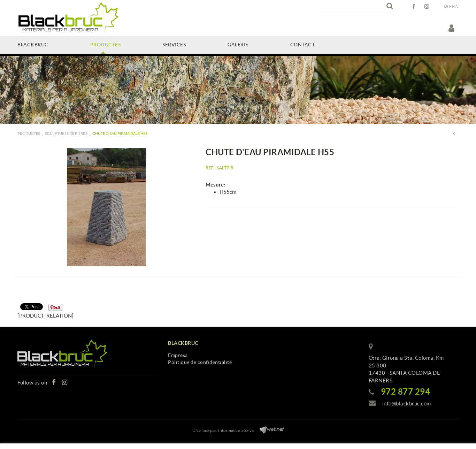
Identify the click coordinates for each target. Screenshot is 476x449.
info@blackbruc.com (407, 404)
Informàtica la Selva (236, 430)
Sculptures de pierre (66, 134)
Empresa (178, 355)
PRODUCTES (29, 134)
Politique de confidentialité (200, 362)
